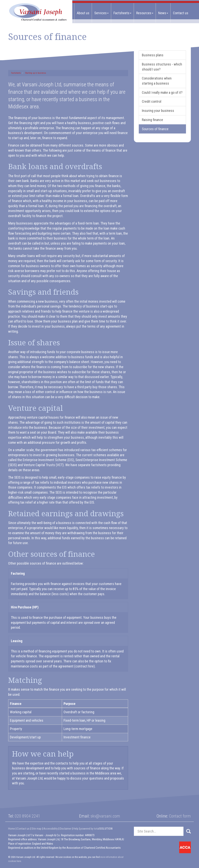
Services (101, 13)
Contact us (181, 13)
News (163, 13)
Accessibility (51, 829)
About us (83, 13)
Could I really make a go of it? (162, 92)
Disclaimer (65, 829)
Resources (145, 13)
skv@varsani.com (105, 816)
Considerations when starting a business (157, 81)
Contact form (180, 816)
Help (76, 829)
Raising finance (152, 120)
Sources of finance (155, 129)
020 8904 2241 (27, 816)
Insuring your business (158, 111)
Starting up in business (36, 73)
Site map (36, 829)
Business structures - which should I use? (162, 67)
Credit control (152, 101)
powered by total (96, 829)
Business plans (153, 55)
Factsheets (122, 13)
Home (12, 829)
